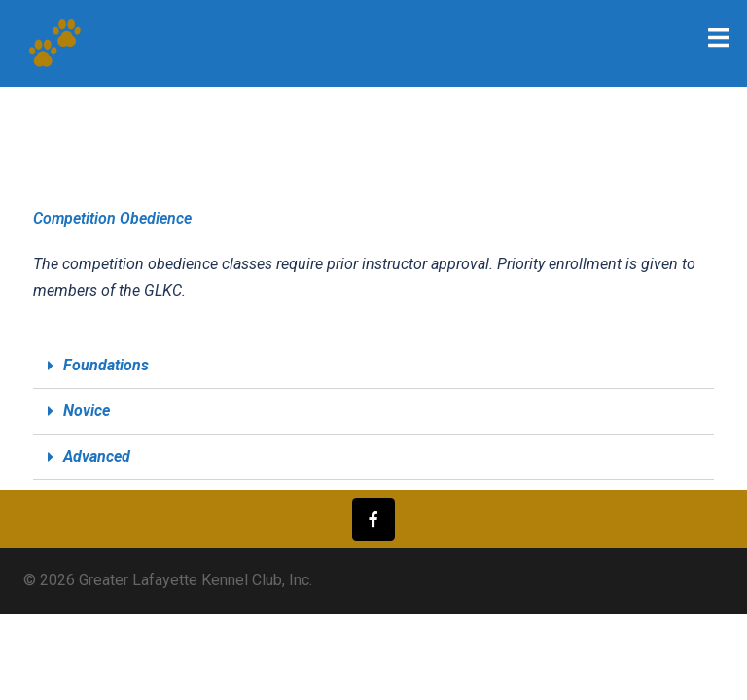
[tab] (373, 366)
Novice (87, 411)
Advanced (97, 456)
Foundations (106, 365)
